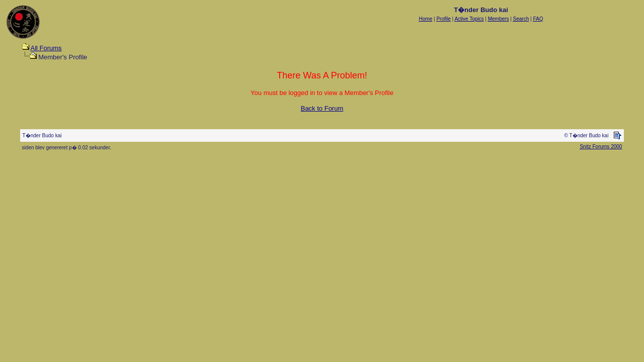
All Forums (46, 48)
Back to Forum (322, 108)
